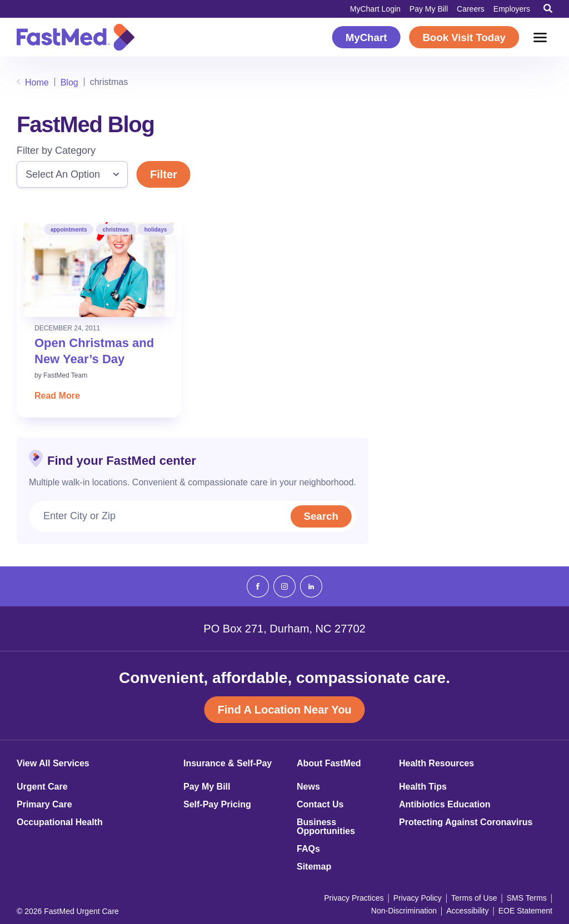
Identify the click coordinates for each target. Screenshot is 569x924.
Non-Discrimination (404, 911)
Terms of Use (474, 898)
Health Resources (436, 764)
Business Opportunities (326, 827)
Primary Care (44, 805)
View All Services (53, 764)
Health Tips (423, 787)
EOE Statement (525, 911)
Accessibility (467, 911)
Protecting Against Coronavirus (466, 822)
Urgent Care (42, 787)
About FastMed (329, 764)
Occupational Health (60, 822)
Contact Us (320, 805)
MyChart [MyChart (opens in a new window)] (366, 37)
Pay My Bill (429, 9)
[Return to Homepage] (76, 37)
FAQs (308, 849)
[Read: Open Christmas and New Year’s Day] (99, 270)
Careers (471, 9)
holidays (156, 230)
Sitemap (314, 867)
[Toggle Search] (548, 8)
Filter (164, 174)
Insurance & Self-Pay (228, 764)
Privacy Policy (418, 898)
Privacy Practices (354, 898)
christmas (115, 230)
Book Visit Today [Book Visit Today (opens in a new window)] (464, 37)
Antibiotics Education (445, 805)
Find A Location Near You (284, 710)
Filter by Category (56, 150)
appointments (69, 230)
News (308, 787)
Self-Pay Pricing (217, 805)
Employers (512, 9)
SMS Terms (527, 898)
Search (320, 516)
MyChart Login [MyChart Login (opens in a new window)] (375, 9)
